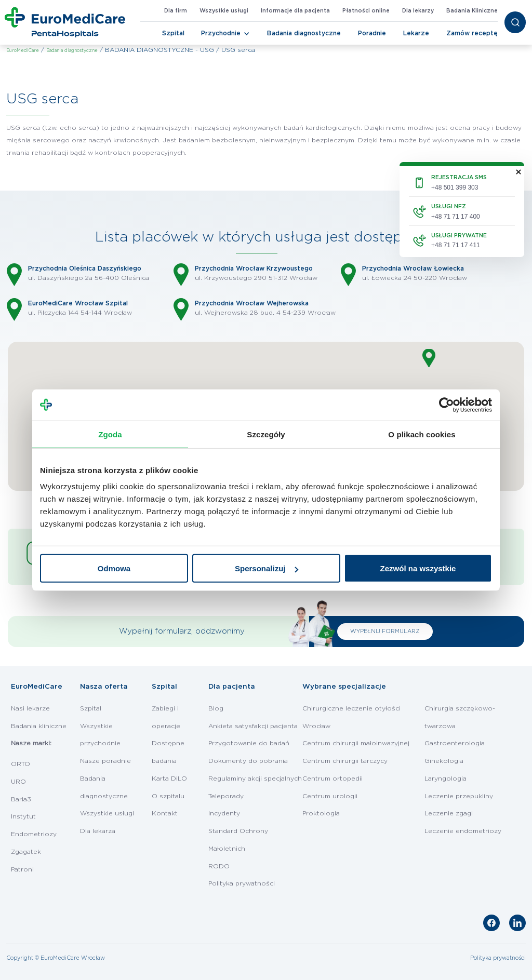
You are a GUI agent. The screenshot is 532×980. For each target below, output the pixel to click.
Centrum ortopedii (332, 778)
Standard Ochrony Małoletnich (238, 840)
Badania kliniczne (39, 726)
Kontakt (165, 813)
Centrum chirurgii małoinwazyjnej (356, 743)
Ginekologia (444, 761)
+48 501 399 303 (455, 187)
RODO (219, 866)
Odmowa (114, 568)
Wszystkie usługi (224, 11)
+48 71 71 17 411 (456, 245)
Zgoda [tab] (110, 434)
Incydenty (224, 813)
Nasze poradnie (105, 761)
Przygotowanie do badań (249, 743)
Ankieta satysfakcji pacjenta (253, 726)
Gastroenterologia (455, 743)
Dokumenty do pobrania (248, 761)
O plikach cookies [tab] (422, 434)
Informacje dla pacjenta (295, 11)
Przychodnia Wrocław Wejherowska (252, 303)
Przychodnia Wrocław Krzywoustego (254, 269)
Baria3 (21, 799)
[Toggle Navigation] (247, 34)
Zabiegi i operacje (166, 717)
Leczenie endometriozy (463, 831)
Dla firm (176, 11)
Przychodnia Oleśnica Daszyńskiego (85, 269)
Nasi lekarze (30, 708)
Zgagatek (26, 852)
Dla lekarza (98, 831)
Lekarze (416, 33)
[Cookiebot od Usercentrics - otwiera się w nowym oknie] (447, 405)
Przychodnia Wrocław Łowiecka (413, 269)
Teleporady (226, 796)
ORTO (21, 764)
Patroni (22, 869)
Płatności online (366, 11)
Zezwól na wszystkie (418, 568)
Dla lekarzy (418, 11)
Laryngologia (445, 778)
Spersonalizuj (267, 568)
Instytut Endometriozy (34, 825)
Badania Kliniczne (472, 11)
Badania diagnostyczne (304, 33)
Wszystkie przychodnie (100, 735)
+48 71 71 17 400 (456, 217)
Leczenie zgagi (449, 813)
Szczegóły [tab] (266, 434)
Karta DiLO (169, 778)
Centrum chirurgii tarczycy (345, 761)
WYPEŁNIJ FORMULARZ (385, 632)
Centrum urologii (330, 796)
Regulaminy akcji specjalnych (255, 778)
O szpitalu (168, 796)
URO (18, 782)
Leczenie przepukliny (459, 796)
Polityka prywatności (242, 883)
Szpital (173, 33)
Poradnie (372, 33)
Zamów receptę (472, 33)
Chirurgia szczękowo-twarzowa (460, 717)
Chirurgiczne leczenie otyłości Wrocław (351, 717)
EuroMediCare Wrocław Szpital (78, 303)
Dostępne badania (168, 752)
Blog (216, 708)
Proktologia (321, 813)
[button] (429, 358)
